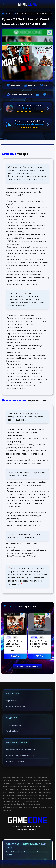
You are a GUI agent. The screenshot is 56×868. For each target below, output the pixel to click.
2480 (15, 657)
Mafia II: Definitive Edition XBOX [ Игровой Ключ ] (15, 644)
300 (40, 657)
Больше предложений (28, 713)
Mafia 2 (11, 13)
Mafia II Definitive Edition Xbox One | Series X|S (39, 644)
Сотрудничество (14, 772)
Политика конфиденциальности (20, 803)
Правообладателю (15, 808)
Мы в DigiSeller (12, 778)
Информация (11, 748)
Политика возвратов (15, 754)
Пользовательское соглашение (20, 797)
